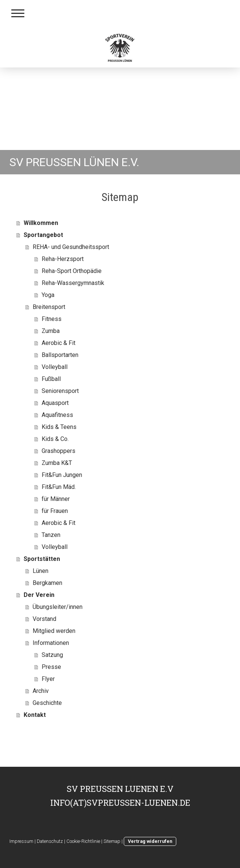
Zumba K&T (57, 463)
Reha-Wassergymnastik (73, 283)
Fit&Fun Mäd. (59, 487)
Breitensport (49, 307)
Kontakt (35, 715)
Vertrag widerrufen (150, 841)
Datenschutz (50, 841)
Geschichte (47, 703)
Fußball (51, 379)
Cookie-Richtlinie (83, 841)
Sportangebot (43, 235)
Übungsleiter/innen (58, 607)
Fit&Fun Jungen (62, 475)
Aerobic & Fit (58, 343)
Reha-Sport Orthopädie (72, 271)
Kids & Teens (59, 427)
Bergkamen (47, 583)
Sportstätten (42, 559)
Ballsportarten (60, 355)
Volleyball (55, 367)
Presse (51, 667)
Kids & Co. (55, 439)
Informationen (51, 643)
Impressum (21, 841)
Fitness (52, 319)
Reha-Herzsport (63, 259)
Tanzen (51, 535)
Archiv (41, 691)
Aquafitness (57, 415)
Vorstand (44, 619)
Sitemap (112, 841)
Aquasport (55, 403)
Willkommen (41, 223)
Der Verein (39, 595)
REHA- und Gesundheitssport (71, 247)
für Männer (56, 499)
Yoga (48, 295)
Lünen (40, 571)
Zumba (51, 331)
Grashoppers (58, 451)
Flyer (48, 679)
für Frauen (55, 511)
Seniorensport (60, 391)
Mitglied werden (54, 631)
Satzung (52, 655)
